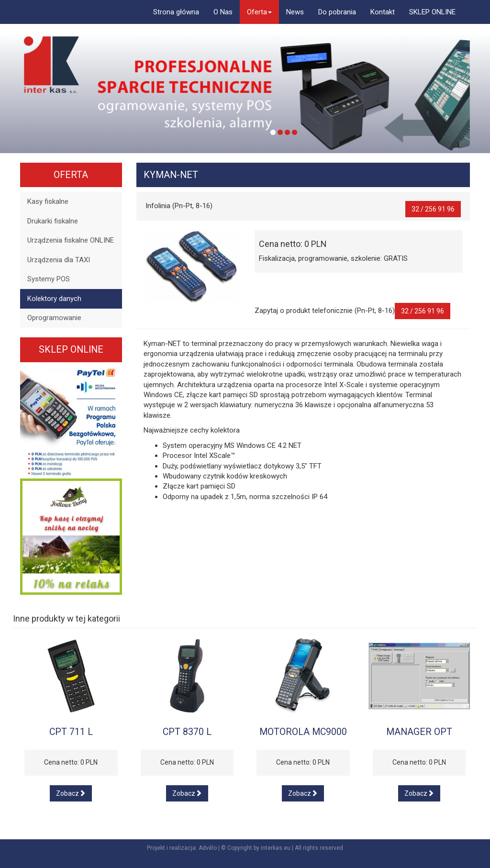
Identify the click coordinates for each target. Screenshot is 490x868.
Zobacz (71, 793)
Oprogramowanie (54, 318)
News (295, 12)
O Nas (223, 12)
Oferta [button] (259, 12)
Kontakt (383, 12)
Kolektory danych (54, 299)
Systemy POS (49, 279)
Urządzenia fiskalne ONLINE (71, 240)
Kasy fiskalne (48, 201)
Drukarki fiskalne (53, 221)
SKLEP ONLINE (432, 12)
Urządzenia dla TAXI (59, 260)
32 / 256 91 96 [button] (433, 209)
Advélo (208, 848)
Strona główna (176, 12)
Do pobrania (337, 12)
